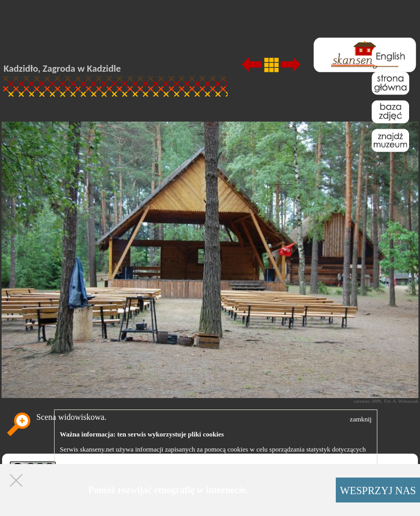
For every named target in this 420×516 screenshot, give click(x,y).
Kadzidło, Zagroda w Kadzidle (62, 68)
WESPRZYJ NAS (378, 491)
